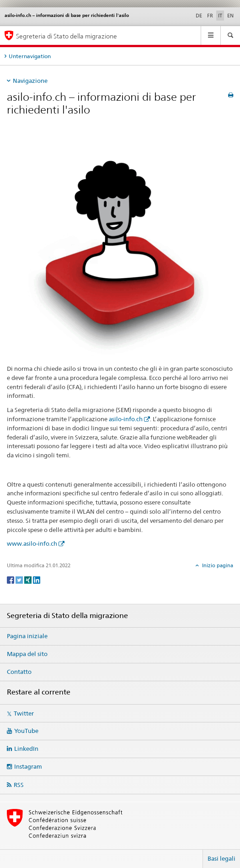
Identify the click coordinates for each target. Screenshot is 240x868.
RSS (19, 785)
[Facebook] (11, 579)
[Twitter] (20, 579)
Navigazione (30, 81)
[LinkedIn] (37, 579)
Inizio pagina (217, 565)
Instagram (28, 766)
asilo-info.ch (126, 419)
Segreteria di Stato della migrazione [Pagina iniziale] (67, 36)
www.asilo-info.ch (32, 543)
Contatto (19, 672)
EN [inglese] (230, 16)
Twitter (24, 713)
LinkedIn (26, 749)
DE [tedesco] (199, 16)
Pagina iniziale (27, 636)
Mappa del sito (27, 654)
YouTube (26, 731)
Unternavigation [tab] (30, 56)
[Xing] (29, 579)
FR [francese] (210, 16)
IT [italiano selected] (220, 16)
